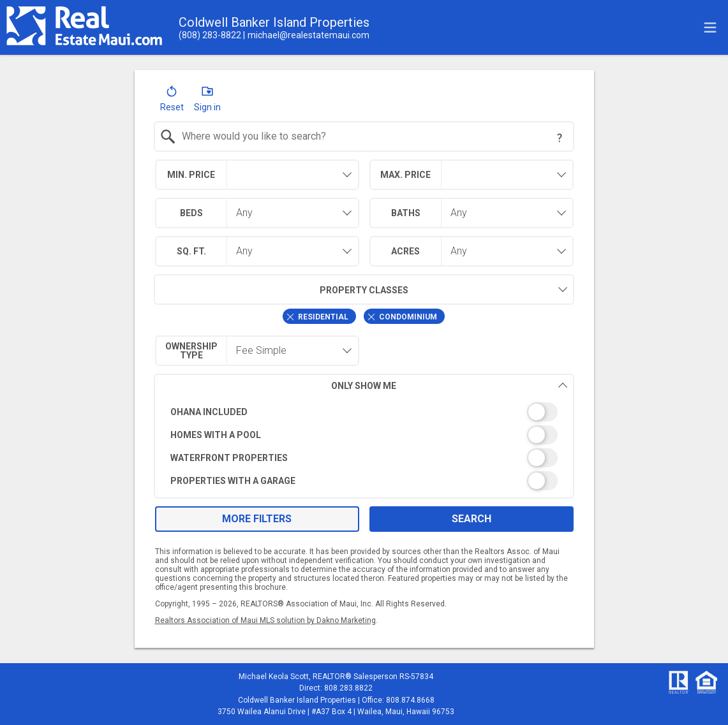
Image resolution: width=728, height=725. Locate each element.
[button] (172, 101)
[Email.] (306, 35)
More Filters (257, 519)
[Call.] (210, 35)
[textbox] (372, 136)
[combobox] (364, 136)
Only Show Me (449, 385)
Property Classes (281, 289)
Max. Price (405, 175)
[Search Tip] (560, 138)
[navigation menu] (710, 27)
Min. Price (191, 175)
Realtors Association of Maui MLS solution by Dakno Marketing (265, 620)
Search (472, 519)
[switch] (364, 412)
